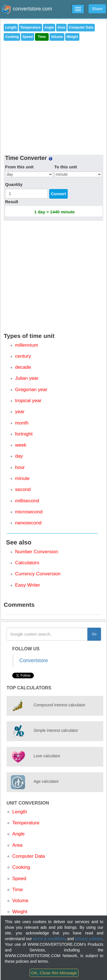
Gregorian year (31, 390)
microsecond (29, 512)
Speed (28, 37)
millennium (27, 345)
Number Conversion (37, 552)
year (20, 412)
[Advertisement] (54, 96)
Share (97, 9)
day (19, 456)
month (22, 423)
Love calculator (47, 756)
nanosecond (28, 523)
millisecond (27, 501)
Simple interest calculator (56, 730)
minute (22, 478)
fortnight (24, 434)
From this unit (19, 167)
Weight (72, 37)
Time (42, 37)
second (23, 489)
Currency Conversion (38, 574)
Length (11, 27)
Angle (49, 27)
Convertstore (34, 661)
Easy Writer (28, 585)
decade (23, 367)
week (21, 445)
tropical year (28, 401)
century (23, 356)
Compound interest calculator (59, 705)
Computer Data (81, 27)
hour (20, 467)
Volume (57, 37)
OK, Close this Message (54, 973)
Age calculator (46, 781)
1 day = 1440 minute (54, 212)
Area (61, 27)
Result (12, 202)
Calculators (27, 563)
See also (19, 542)
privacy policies (89, 939)
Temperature (30, 27)
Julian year (27, 378)
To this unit (66, 167)
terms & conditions (50, 939)
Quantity (14, 184)
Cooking (12, 37)
